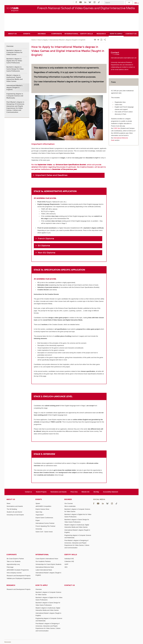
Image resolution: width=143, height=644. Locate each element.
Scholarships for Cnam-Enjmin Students (49, 564)
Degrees (68, 499)
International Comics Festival (45, 523)
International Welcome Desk (45, 567)
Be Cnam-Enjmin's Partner (15, 559)
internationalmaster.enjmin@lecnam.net (124, 58)
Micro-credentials (70, 506)
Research (11, 585)
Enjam (38, 520)
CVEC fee (117, 128)
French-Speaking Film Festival (45, 526)
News (9, 503)
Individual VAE (69, 559)
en (136, 3)
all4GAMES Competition (43, 506)
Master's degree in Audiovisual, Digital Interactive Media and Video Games (15, 78)
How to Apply (43, 40)
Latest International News (44, 570)
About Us (11, 499)
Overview (10, 46)
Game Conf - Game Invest (44, 532)
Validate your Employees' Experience (19, 578)
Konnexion (8, 642)
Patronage (10, 567)
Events (39, 499)
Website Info (86, 492)
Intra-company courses (14, 573)
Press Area (74, 492)
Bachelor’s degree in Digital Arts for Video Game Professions (14, 61)
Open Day (39, 512)
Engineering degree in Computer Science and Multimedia (15, 96)
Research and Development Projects (19, 575)
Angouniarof (40, 515)
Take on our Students (14, 561)
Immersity (39, 529)
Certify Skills (71, 554)
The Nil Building (12, 509)
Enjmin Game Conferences (44, 518)
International (42, 554)
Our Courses (69, 503)
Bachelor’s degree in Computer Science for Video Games (14, 52)
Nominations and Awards (59, 492)
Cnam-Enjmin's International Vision (47, 559)
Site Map (96, 492)
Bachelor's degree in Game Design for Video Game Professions (15, 69)
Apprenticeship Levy (13, 564)
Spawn (38, 503)
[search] (114, 3)
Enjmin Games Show (42, 509)
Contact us (28, 492)
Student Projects (41, 492)
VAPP (66, 564)
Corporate (12, 554)
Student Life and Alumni (14, 512)
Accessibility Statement (111, 492)
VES (66, 567)
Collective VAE (69, 561)
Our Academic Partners (43, 561)
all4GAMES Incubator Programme (18, 570)
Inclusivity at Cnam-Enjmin (15, 515)
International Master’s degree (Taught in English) (67, 40)
